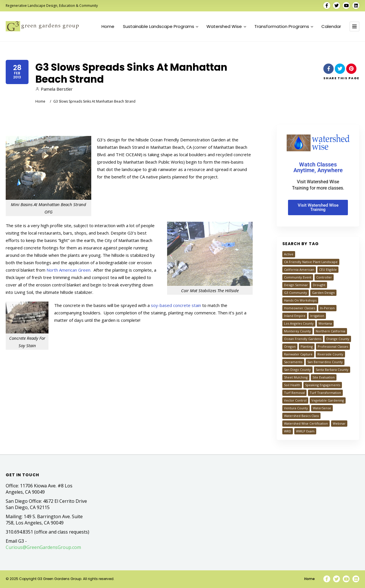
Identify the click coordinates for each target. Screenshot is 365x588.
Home (108, 27)
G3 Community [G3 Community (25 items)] (296, 293)
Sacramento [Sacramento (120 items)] (293, 362)
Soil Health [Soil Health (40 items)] (292, 385)
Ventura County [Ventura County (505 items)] (296, 408)
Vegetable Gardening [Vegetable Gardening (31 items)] (328, 400)
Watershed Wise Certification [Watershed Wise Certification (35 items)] (306, 423)
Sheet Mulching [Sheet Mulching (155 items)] (296, 377)
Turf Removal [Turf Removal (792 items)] (294, 393)
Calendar (331, 27)
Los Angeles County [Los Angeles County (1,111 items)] (299, 323)
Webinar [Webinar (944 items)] (339, 423)
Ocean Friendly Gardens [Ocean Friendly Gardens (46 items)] (303, 339)
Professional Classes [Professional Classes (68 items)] (333, 346)
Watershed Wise (226, 27)
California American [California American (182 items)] (299, 269)
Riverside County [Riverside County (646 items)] (330, 354)
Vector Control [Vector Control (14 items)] (295, 400)
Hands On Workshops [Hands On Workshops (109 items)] (300, 300)
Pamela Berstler (54, 89)
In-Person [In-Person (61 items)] (327, 308)
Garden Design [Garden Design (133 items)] (323, 293)
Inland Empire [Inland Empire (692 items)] (295, 316)
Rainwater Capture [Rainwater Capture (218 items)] (298, 354)
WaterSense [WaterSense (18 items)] (322, 408)
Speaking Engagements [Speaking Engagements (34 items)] (323, 385)
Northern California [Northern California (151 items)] (330, 331)
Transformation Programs (284, 27)
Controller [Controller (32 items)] (324, 277)
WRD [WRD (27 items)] (288, 431)
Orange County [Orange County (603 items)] (338, 339)
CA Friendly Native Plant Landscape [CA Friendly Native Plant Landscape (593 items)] (311, 262)
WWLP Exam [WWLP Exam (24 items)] (305, 431)
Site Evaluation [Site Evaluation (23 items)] (324, 377)
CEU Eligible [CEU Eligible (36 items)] (328, 269)
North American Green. (69, 270)
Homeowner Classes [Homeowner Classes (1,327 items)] (300, 308)
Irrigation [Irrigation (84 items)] (317, 316)
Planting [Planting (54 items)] (307, 346)
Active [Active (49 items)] (289, 254)
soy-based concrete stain (176, 305)
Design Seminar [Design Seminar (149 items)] (296, 285)
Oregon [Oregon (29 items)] (290, 346)
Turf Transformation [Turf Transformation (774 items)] (325, 393)
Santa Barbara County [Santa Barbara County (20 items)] (332, 370)
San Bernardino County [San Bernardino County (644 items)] (325, 362)
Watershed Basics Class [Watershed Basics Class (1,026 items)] (301, 416)
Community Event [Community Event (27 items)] (298, 277)
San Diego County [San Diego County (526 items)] (297, 370)
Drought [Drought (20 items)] (319, 285)
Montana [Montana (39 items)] (325, 323)
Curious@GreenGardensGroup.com (43, 547)
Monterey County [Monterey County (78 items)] (297, 331)
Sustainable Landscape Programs (161, 27)
